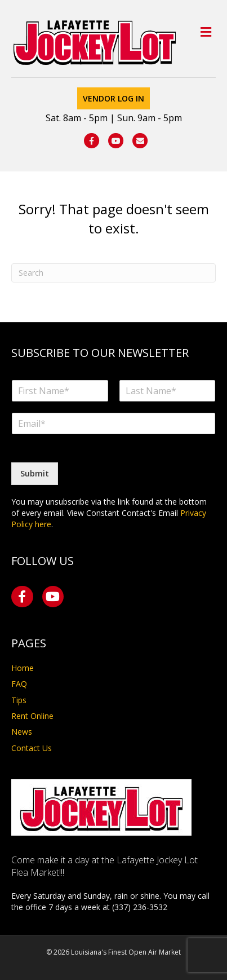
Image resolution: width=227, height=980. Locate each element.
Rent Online (32, 716)
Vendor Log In (113, 98)
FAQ (19, 684)
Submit (35, 473)
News (22, 732)
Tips (19, 700)
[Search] (113, 273)
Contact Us (32, 748)
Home (23, 668)
